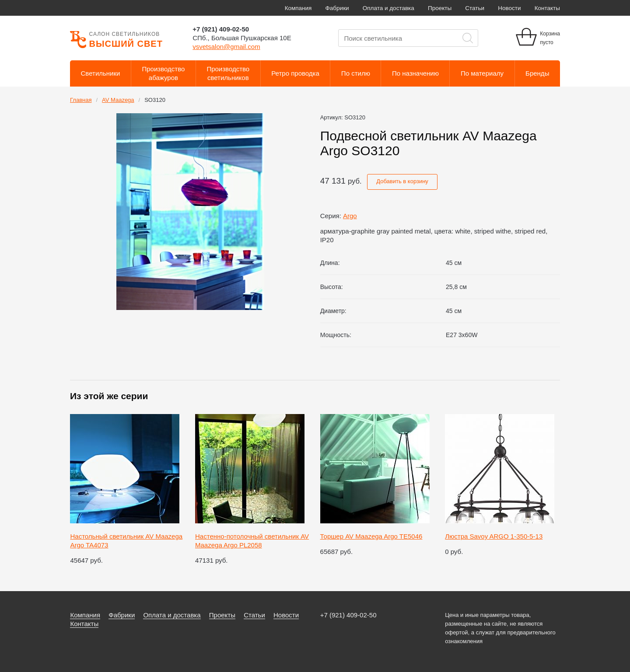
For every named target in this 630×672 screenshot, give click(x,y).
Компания (298, 8)
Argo (350, 216)
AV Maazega (118, 100)
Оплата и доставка (388, 8)
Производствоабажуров (164, 73)
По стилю (356, 73)
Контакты (547, 8)
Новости (509, 8)
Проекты (440, 8)
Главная (81, 100)
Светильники (101, 73)
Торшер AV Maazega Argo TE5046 (371, 536)
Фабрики (337, 8)
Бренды (537, 73)
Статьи (475, 8)
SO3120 (155, 100)
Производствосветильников (228, 73)
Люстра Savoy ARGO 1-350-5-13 (494, 536)
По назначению (415, 73)
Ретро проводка (295, 73)
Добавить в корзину (402, 181)
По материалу (482, 73)
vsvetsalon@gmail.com (226, 47)
